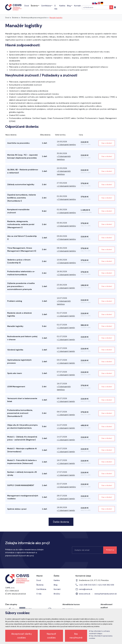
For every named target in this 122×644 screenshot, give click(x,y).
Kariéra (57, 580)
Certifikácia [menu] (46, 6)
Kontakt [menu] (78, 6)
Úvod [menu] (27, 6)
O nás (39, 594)
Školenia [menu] (34, 6)
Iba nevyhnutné (76, 636)
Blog (56, 585)
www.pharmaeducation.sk (106, 594)
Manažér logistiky (56, 18)
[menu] (115, 7)
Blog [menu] (69, 6)
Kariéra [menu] (62, 6)
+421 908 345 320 (87, 585)
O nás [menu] (56, 7)
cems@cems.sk (86, 589)
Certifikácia (41, 589)
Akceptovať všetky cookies (22, 636)
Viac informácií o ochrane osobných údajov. (99, 632)
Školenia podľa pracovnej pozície (34, 18)
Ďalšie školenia (61, 522)
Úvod (7, 18)
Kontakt (57, 589)
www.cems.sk (85, 594)
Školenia (15, 18)
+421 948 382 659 (106, 585)
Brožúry (57, 594)
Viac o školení (107, 143)
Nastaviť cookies (51, 636)
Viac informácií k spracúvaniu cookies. (101, 637)
